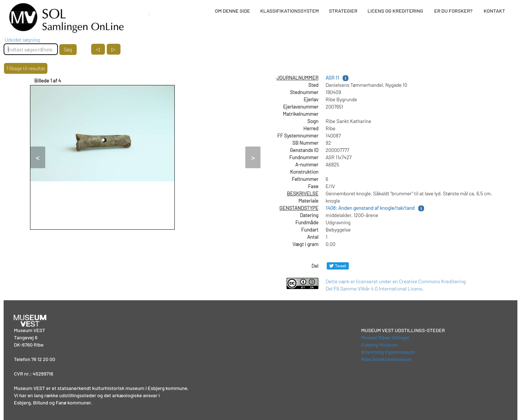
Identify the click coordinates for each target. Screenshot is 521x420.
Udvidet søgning (22, 40)
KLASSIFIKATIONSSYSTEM (289, 11)
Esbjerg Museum (379, 345)
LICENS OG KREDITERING (395, 11)
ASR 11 (332, 78)
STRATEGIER (343, 11)
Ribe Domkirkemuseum (387, 359)
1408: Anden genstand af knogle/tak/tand (370, 208)
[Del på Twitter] (338, 266)
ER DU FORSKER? (453, 11)
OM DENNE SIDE (232, 11)
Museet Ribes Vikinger (386, 337)
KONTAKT (494, 11)
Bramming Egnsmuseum (388, 352)
